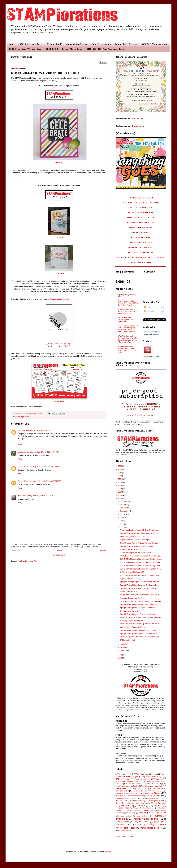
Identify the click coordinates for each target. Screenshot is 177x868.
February (124, 647)
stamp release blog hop (151, 828)
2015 (120, 498)
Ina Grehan (137, 791)
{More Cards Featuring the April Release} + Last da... (139, 530)
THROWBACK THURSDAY (141, 248)
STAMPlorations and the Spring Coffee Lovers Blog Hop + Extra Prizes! (127, 311)
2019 (120, 485)
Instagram (138, 119)
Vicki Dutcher (161, 810)
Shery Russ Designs (139, 803)
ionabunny (22, 452)
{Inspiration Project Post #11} (130, 598)
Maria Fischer (154, 793)
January (123, 651)
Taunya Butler (23, 467)
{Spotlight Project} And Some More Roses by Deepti (139, 533)
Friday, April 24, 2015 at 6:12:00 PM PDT (36, 430)
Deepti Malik (121, 788)
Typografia (148, 810)
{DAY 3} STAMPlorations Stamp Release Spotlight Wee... (141, 562)
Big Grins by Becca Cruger (153, 777)
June (122, 521)
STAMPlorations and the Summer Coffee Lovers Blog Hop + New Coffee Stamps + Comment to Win (128, 339)
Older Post (103, 551)
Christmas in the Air (151, 784)
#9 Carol (59, 237)
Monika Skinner (154, 796)
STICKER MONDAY (141, 238)
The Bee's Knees (122, 808)
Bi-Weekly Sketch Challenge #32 (132, 572)
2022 (120, 476)
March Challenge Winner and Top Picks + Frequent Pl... (140, 624)
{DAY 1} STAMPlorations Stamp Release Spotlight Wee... (141, 569)
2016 (120, 495)
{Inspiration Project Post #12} (130, 591)
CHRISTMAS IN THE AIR (141, 198)
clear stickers (126, 816)
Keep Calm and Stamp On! (130, 611)
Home (11, 44)
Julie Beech (160, 791)
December (124, 501)
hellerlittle (22, 496)
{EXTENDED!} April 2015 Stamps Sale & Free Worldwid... (141, 601)
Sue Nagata (145, 806)
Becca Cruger (132, 777)
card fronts (143, 813)
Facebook (138, 126)
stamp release (129, 828)
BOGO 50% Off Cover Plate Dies (64, 49)
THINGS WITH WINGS (141, 243)
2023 (120, 473)
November (124, 505)
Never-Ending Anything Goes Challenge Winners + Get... (141, 575)
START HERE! (59, 401)
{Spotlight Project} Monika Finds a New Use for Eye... (139, 604)
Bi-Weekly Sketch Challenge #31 (132, 621)
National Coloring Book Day (155, 798)
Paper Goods (121, 801)
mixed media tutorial (146, 819)
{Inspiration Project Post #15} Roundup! (134, 540)
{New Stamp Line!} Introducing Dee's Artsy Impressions (126, 320)
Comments (149, 312)
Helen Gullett (124, 791)
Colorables (127, 786)
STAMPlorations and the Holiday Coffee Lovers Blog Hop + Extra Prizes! (128, 303)
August (123, 514)
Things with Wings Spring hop (144, 808)
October (123, 508)
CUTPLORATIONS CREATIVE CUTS (141, 203)
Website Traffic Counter (124, 837)
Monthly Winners (101, 44)
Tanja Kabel (158, 806)
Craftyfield (137, 786)
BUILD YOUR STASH (141, 263)
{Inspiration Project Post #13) (130, 579)
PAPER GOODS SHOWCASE (141, 223)
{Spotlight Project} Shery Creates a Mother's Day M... (139, 634)
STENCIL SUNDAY (141, 233)
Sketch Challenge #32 (59, 299)
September (124, 511)
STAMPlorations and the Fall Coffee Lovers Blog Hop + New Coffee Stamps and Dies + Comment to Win (128, 329)
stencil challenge (122, 830)
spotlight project (156, 824)
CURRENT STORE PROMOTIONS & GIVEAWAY (141, 258)
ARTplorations (122, 774)
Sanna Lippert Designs (155, 801)
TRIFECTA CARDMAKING (141, 253)
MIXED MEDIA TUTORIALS (141, 218)
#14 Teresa (59, 274)
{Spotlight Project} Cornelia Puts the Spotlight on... (138, 614)
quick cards (137, 825)
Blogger (109, 852)
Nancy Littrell (137, 798)
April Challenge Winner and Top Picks (134, 537)
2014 (120, 655)
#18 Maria (59, 163)
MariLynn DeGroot (137, 793)
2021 (120, 479)
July (122, 517)
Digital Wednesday (140, 789)
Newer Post (16, 551)
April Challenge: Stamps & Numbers (133, 627)
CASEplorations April (127, 640)
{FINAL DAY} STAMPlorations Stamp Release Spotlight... (141, 556)
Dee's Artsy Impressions (154, 786)
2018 (120, 489)
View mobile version (59, 555)
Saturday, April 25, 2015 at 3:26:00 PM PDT (43, 452)
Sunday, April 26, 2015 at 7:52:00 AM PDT (42, 496)
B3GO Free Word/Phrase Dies (25, 49)
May (122, 524)
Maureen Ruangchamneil (135, 796)
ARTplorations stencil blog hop (145, 774)
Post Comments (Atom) (30, 561)
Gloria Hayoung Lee (159, 789)
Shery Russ (121, 803)
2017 (120, 492)
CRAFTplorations (141, 779)
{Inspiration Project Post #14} (130, 549)
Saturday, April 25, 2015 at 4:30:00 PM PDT (45, 467)
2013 (120, 658)
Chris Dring (120, 784)
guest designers (142, 816)
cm (19, 430)
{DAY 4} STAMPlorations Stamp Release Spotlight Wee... (141, 559)
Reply (20, 444)
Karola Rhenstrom (122, 793)
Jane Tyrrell (148, 791)
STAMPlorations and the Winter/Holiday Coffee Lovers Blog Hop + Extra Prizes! (127, 349)
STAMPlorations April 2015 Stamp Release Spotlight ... (140, 543)
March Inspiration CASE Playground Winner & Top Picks (140, 617)
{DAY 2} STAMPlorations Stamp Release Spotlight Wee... (141, 566)
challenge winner (23, 417)
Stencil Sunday (128, 805)
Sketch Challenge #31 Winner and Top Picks (136, 553)
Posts (147, 307)
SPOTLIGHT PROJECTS (141, 228)
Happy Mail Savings (126, 44)
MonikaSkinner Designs (122, 798)
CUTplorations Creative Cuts (127, 781)
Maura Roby (120, 796)
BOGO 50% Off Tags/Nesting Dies (105, 49)
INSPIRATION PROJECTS (141, 213)
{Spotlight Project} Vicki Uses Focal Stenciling (136, 546)
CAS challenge (122, 779)
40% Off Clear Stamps (154, 44)
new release (144, 822)
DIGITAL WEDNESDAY (141, 208)
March (123, 644)
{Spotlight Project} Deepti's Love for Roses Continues (139, 582)
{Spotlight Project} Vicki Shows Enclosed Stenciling (138, 588)
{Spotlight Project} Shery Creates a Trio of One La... (139, 630)
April (122, 527)
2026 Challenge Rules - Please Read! (40, 44)
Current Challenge (77, 44)
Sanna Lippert (138, 801)
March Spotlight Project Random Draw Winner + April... (140, 637)
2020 (120, 482)
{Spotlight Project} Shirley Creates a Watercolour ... (138, 608)
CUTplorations (156, 779)
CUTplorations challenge (153, 781)
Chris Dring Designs (134, 784)
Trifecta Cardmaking (133, 810)
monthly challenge (124, 821)
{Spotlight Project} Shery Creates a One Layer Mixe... (139, 585)
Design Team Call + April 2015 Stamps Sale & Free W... (140, 595)
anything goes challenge (127, 813)
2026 (120, 466)
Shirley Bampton (159, 803)
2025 (120, 469)
